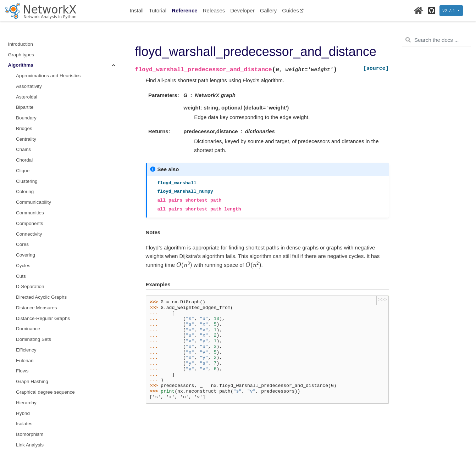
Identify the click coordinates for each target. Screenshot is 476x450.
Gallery (269, 10)
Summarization (32, 218)
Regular (24, 123)
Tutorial (158, 10)
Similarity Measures (37, 154)
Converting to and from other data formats (53, 355)
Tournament (29, 249)
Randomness (22, 397)
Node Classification (37, 70)
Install (137, 10)
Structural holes (33, 207)
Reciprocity (28, 112)
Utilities (16, 418)
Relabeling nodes (27, 365)
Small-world (29, 176)
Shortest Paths (33, 144)
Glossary (18, 429)
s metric (24, 186)
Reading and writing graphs (37, 376)
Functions (19, 323)
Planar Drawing (32, 102)
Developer (242, 10)
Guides (293, 10)
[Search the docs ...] (436, 40)
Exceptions (20, 407)
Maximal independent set (43, 38)
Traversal (26, 260)
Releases (214, 10)
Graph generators (27, 334)
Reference (185, 10)
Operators (27, 81)
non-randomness (34, 49)
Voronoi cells (30, 302)
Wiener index (30, 313)
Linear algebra (23, 344)
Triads (23, 281)
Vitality (23, 291)
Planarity (25, 91)
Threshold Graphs (35, 239)
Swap (22, 228)
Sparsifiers (27, 196)
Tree (21, 271)
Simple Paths (30, 165)
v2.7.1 (449, 10)
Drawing (17, 386)
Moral (22, 59)
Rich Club (26, 133)
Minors (23, 28)
